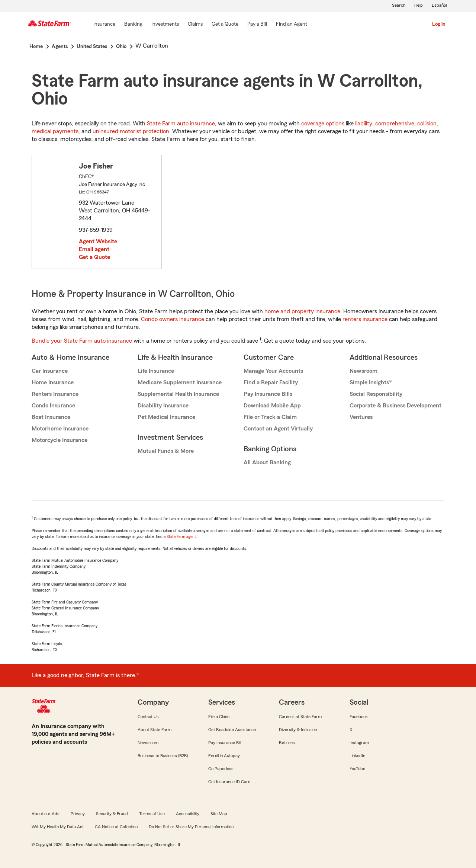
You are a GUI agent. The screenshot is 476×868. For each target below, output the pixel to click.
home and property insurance (302, 311)
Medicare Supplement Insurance (180, 382)
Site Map (219, 814)
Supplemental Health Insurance (178, 394)
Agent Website (98, 241)
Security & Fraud (112, 814)
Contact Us (148, 717)
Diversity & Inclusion (298, 730)
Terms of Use (152, 814)
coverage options (323, 124)
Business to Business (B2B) (163, 756)
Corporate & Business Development (395, 406)
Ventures (361, 417)
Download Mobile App (272, 406)
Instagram (359, 743)
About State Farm (155, 730)
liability (364, 124)
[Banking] (133, 25)
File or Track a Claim (270, 417)
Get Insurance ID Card (229, 782)
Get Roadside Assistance (232, 730)
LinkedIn (357, 756)
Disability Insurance (163, 406)
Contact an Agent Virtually (278, 429)
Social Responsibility (376, 394)
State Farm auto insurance (181, 124)
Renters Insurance (55, 394)
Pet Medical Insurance (166, 417)
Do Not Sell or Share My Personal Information (191, 827)
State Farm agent (181, 537)
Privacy (78, 814)
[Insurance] (104, 25)
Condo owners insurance (173, 319)
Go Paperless (221, 769)
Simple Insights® (371, 382)
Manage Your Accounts (273, 371)
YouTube (357, 769)
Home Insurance (53, 382)
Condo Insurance (53, 406)
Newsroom (364, 371)
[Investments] (165, 25)
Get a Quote (94, 257)
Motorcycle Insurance (59, 440)
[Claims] (195, 25)
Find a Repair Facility (271, 382)
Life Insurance (156, 371)
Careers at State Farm (300, 717)
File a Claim (219, 717)
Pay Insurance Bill (225, 743)
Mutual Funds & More (166, 451)
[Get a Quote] (225, 25)
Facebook (359, 717)
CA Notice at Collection (116, 827)
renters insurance (365, 319)
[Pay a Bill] (257, 25)
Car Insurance (50, 371)
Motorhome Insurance (60, 429)
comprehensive (395, 124)
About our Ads (46, 814)
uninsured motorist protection (131, 131)
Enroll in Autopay (224, 756)
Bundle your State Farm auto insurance (82, 341)
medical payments (55, 131)
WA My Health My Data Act (58, 827)
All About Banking (267, 462)
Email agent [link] (94, 249)
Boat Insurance (51, 417)
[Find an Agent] (292, 25)
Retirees (287, 743)
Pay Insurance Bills (268, 394)
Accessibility (188, 814)
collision (427, 124)
